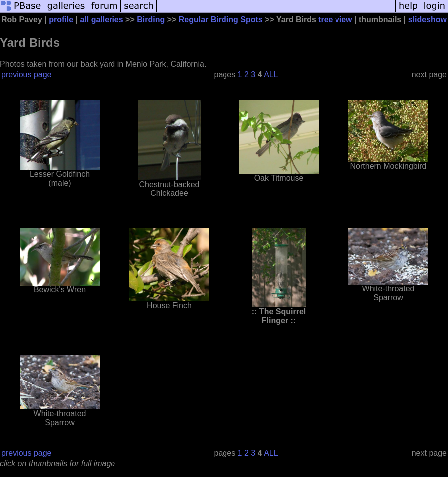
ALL (271, 74)
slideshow (427, 20)
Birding (151, 20)
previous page (27, 74)
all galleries (101, 20)
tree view (335, 20)
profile (61, 20)
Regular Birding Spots (221, 20)
